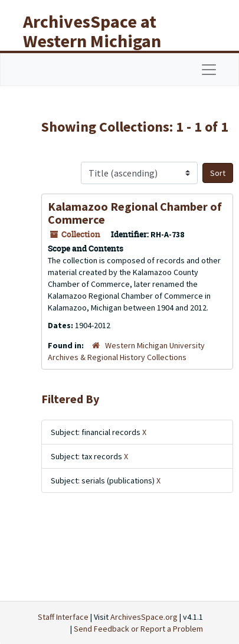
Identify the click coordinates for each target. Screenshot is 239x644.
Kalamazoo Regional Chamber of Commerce (135, 213)
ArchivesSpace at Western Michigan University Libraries (101, 41)
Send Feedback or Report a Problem (138, 629)
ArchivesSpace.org (144, 617)
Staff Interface (63, 617)
